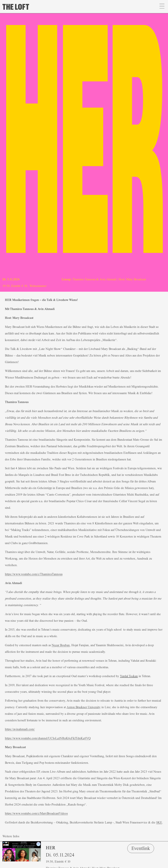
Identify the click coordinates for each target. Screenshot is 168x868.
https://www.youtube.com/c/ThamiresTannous (34, 574)
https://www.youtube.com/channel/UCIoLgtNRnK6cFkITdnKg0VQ (48, 738)
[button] (162, 7)
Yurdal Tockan (129, 676)
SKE (159, 822)
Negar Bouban (61, 645)
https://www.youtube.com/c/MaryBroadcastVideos (36, 813)
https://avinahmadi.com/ (20, 729)
